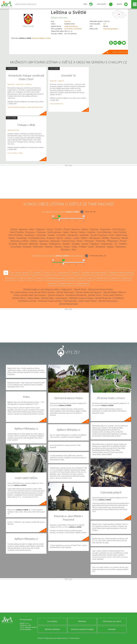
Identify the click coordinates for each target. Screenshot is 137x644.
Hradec (51, 235)
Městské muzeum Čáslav (81, 298)
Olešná (34, 241)
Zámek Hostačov (56, 295)
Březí (32, 229)
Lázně (90, 278)
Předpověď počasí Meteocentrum (55, 638)
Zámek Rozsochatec (108, 301)
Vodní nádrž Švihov (88, 301)
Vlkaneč (49, 247)
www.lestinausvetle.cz (111, 29)
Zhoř (74, 250)
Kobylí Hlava (121, 235)
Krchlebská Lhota (37, 238)
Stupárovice (107, 244)
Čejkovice (40, 229)
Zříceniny (39, 278)
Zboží (91, 247)
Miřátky (106, 238)
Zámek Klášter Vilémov (114, 292)
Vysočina (67, 21)
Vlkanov (58, 247)
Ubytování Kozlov (13, 130)
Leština (68, 238)
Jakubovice (73, 235)
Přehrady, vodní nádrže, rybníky (94, 273)
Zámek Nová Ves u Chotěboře (109, 298)
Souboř (85, 244)
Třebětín (123, 244)
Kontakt (112, 629)
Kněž (111, 235)
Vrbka (74, 247)
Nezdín (125, 238)
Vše (6, 273)
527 (105, 24)
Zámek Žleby (47, 298)
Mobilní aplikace (52, 629)
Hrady (21, 278)
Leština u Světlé (68, 12)
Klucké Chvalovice (99, 235)
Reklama (82, 621)
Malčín (84, 238)
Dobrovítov (105, 229)
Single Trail (126, 278)
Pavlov (80, 241)
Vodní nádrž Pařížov (113, 295)
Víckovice (27, 247)
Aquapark (36, 273)
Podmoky (101, 241)
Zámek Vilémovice (65, 292)
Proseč (123, 241)
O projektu (52, 621)
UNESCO (47, 273)
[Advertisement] (68, 182)
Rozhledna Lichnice (27, 301)
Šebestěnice (55, 244)
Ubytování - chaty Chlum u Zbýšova (20, 84)
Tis (115, 244)
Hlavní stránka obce (120, 52)
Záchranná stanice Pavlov (100, 289)
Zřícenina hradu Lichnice (50, 301)
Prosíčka (13, 244)
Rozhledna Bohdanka (76, 295)
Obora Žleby (33, 298)
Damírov (76, 229)
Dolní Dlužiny (119, 229)
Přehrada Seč (70, 301)
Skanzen (75, 273)
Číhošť (67, 229)
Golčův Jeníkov (54, 232)
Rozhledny (11, 278)
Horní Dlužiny (120, 232)
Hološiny (91, 232)
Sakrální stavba (82, 283)
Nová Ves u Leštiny (20, 241)
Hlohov (82, 232)
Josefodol (84, 235)
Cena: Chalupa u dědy (15, 153)
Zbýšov (110, 247)
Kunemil (51, 238)
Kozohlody (22, 238)
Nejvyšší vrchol (102, 278)
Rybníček (34, 244)
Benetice (23, 229)
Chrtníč (58, 229)
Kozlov (12, 238)
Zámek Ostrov (19, 298)
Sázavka (44, 244)
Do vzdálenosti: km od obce (60, 212)
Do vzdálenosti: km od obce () (57, 256)
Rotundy (71, 278)
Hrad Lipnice (62, 298)
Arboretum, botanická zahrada (121, 273)
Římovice (23, 244)
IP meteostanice (74, 638)
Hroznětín (61, 235)
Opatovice (44, 241)
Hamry (74, 232)
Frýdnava (41, 232)
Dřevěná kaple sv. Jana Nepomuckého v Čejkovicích (48, 289)
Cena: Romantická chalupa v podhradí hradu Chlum (25, 107)
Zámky (29, 278)
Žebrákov (65, 250)
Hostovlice (41, 235)
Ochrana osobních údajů (82, 629)
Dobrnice (35, 38)
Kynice (60, 238)
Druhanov (30, 232)
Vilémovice (38, 247)
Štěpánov (42, 38)
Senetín (66, 244)
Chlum (50, 229)
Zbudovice (100, 247)
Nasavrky (115, 238)
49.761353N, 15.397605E (73, 29)
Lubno (76, 238)
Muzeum (53, 283)
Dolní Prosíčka (17, 232)
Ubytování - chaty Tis (57, 81)
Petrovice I (89, 241)
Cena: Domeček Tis (56, 104)
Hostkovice (29, 235)
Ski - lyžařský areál (61, 273)
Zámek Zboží (80, 289)
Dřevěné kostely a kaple (55, 278)
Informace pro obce (112, 621)
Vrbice (49, 38)
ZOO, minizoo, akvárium (20, 273)
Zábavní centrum (66, 283)
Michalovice (95, 238)
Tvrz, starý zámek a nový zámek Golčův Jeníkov (32, 292)
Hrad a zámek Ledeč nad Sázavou (30, 295)
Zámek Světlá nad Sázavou (89, 292)
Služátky (76, 244)
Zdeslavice (121, 247)
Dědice (85, 229)
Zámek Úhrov (95, 295)
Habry (66, 232)
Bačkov (14, 229)
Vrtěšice (83, 247)
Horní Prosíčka (16, 235)
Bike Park (115, 278)
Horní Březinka (104, 232)
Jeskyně (81, 278)
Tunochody (15, 247)
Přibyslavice (112, 241)
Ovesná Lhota (68, 241)
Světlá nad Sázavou (71, 26)
